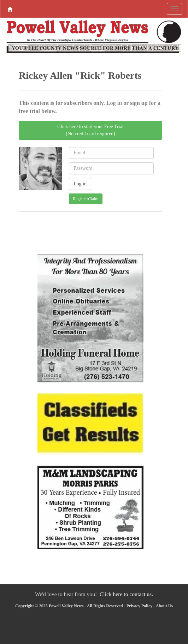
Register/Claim (86, 199)
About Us (164, 606)
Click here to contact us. (126, 594)
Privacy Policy (140, 606)
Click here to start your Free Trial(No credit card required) (90, 130)
